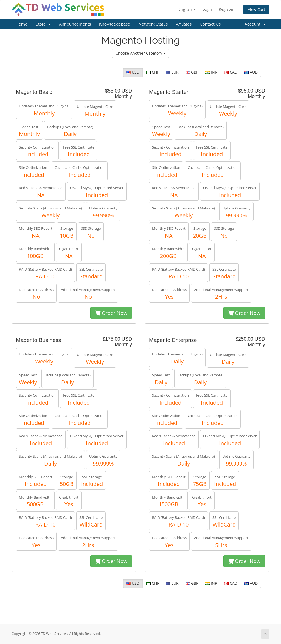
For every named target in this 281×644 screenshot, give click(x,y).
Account (255, 24)
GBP (192, 72)
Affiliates (184, 24)
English (187, 9)
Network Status (153, 24)
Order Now (111, 313)
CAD (231, 72)
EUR (172, 72)
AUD (251, 72)
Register (226, 9)
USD (133, 72)
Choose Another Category (140, 53)
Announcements (75, 24)
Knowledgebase (115, 24)
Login (207, 9)
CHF (153, 72)
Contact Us (210, 24)
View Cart (256, 9)
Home (22, 24)
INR (211, 72)
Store (43, 24)
